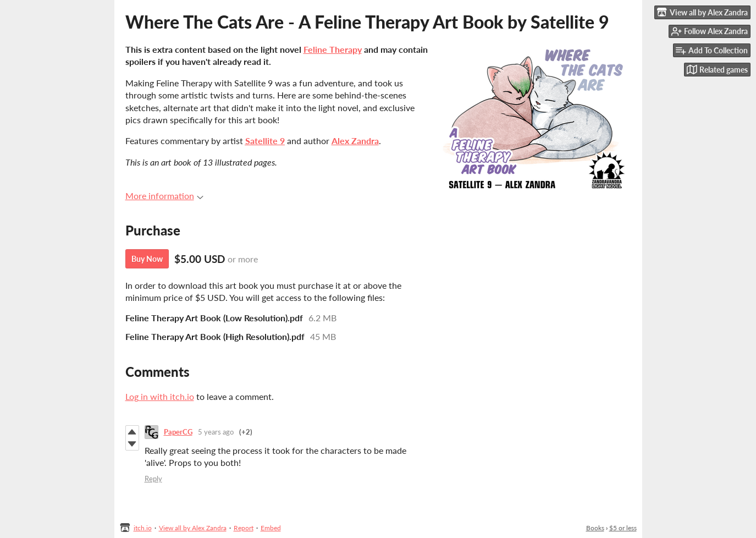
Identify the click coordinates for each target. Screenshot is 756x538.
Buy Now (147, 259)
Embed (271, 528)
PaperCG (178, 432)
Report (244, 528)
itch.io (143, 528)
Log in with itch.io (160, 396)
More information (164, 196)
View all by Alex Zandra (193, 528)
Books (595, 528)
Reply (153, 479)
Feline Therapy (333, 49)
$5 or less (623, 528)
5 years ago (216, 432)
